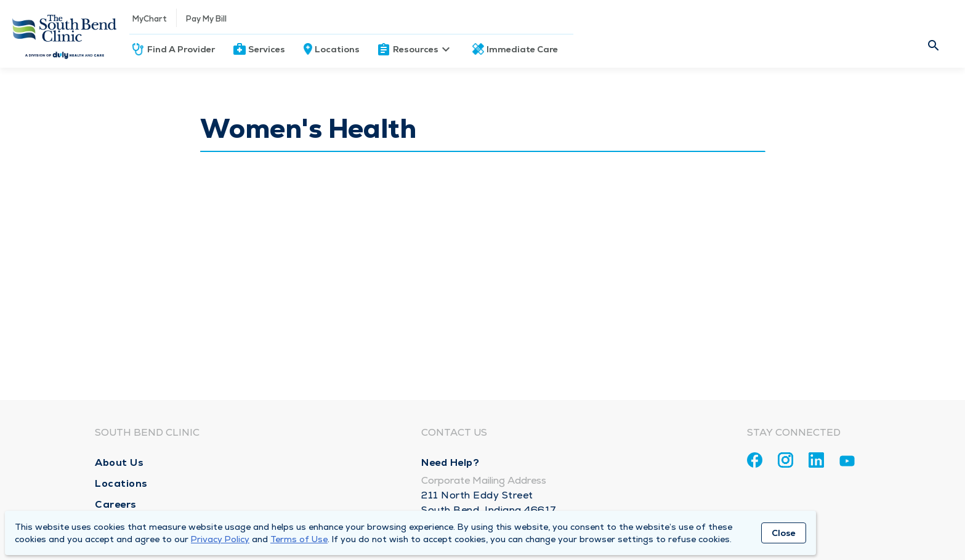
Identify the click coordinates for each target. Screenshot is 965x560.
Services (267, 49)
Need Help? (450, 462)
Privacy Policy (220, 539)
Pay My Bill (206, 19)
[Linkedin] (816, 460)
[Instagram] (785, 460)
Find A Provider (181, 49)
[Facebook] (755, 460)
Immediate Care (522, 49)
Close (784, 533)
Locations (337, 49)
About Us (119, 462)
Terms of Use (299, 539)
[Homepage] (65, 34)
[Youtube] (847, 463)
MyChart (150, 19)
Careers (116, 504)
